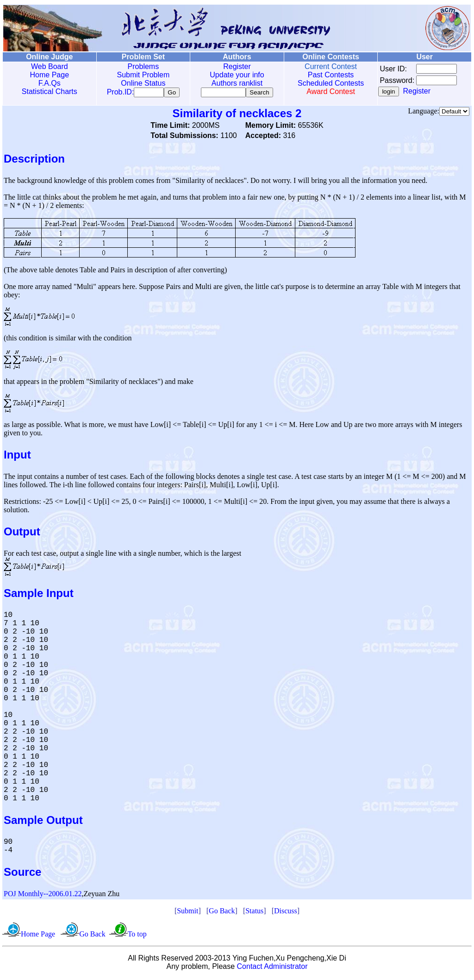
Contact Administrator (272, 968)
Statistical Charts (49, 91)
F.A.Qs (49, 83)
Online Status (142, 83)
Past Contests (328, 75)
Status (254, 913)
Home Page (49, 75)
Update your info (235, 75)
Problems (142, 66)
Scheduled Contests (328, 83)
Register (235, 66)
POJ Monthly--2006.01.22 (43, 895)
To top (137, 936)
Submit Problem (142, 75)
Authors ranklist (235, 83)
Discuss (286, 913)
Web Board (49, 66)
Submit (187, 913)
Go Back (222, 913)
